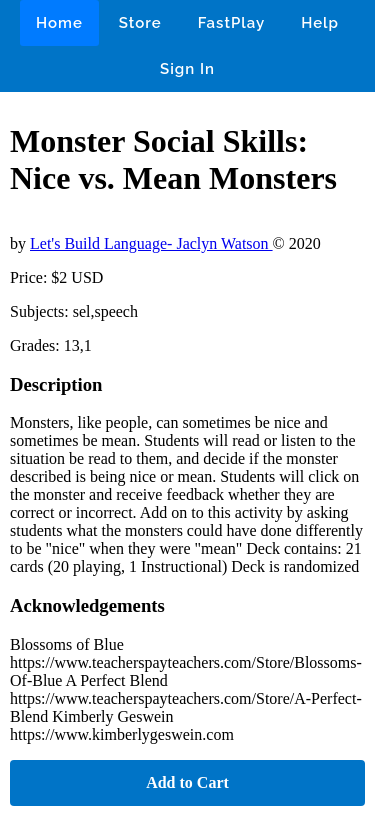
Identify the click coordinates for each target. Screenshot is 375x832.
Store (140, 23)
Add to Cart (187, 782)
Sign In (187, 69)
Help (320, 23)
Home (59, 23)
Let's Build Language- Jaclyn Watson (151, 243)
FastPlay (232, 23)
